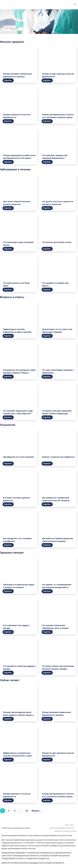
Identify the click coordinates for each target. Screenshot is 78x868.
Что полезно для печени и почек (57, 242)
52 (27, 811)
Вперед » (36, 811)
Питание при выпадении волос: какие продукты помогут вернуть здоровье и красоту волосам (18, 715)
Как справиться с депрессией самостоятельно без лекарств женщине (56, 500)
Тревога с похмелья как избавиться (58, 457)
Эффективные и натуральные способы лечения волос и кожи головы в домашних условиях (17, 756)
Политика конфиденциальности (62, 828)
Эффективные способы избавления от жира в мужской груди (17, 332)
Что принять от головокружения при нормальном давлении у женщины (57, 587)
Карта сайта (69, 825)
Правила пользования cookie (65, 831)
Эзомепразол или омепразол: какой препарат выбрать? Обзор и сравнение (19, 373)
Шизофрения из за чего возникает (19, 457)
